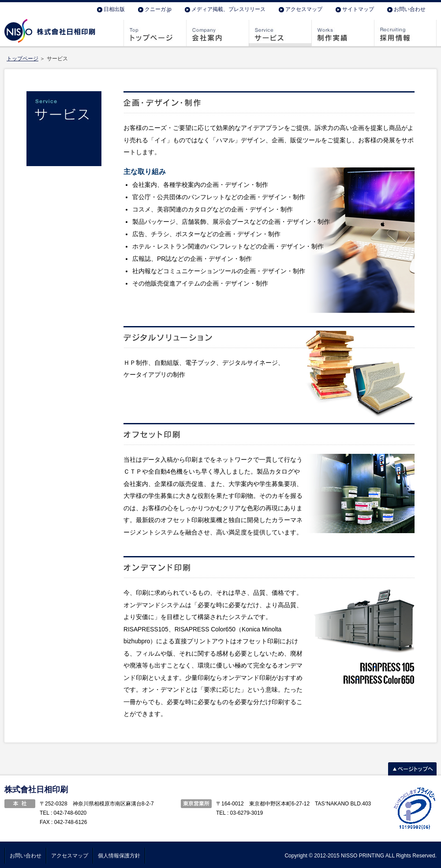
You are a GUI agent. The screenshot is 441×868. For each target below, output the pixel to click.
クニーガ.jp (158, 9)
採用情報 (405, 33)
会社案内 (217, 33)
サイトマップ (358, 9)
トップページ (155, 33)
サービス (280, 33)
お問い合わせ (410, 9)
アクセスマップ (304, 9)
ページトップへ (412, 769)
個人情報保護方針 (119, 856)
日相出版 (114, 9)
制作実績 (343, 33)
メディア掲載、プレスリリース (228, 9)
